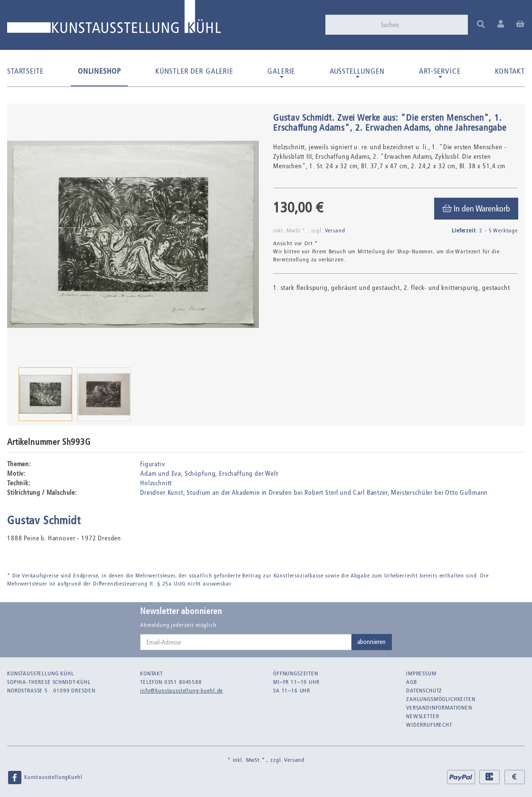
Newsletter (423, 716)
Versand (335, 230)
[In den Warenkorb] (476, 209)
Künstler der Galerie (194, 71)
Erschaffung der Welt (249, 474)
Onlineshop (99, 71)
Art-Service (440, 72)
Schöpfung (200, 474)
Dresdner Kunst (162, 493)
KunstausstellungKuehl (45, 778)
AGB (412, 682)
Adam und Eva (161, 474)
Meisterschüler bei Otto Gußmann (439, 493)
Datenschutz (424, 691)
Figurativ (153, 464)
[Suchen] (421, 25)
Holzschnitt (156, 483)
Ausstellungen (357, 72)
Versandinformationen (439, 708)
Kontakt (510, 71)
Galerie (281, 72)
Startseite (25, 71)
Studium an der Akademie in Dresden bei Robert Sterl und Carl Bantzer (287, 493)
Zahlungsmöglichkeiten (441, 699)
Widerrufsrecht (429, 725)
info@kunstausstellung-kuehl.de (181, 691)
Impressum (421, 673)
